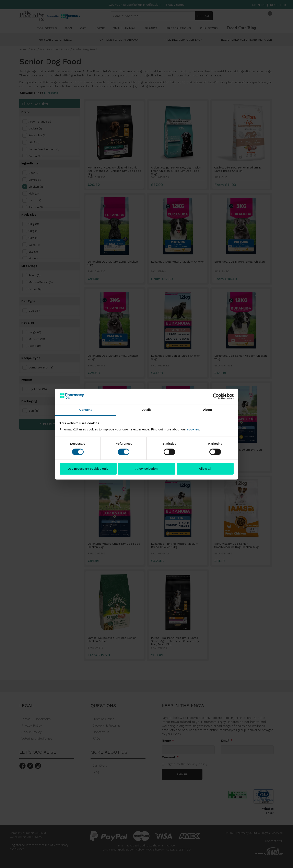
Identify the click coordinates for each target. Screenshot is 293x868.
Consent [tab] (86, 410)
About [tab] (208, 410)
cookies (193, 430)
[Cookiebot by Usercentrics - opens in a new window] (216, 396)
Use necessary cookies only (88, 469)
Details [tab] (146, 410)
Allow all (205, 469)
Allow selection (146, 469)
